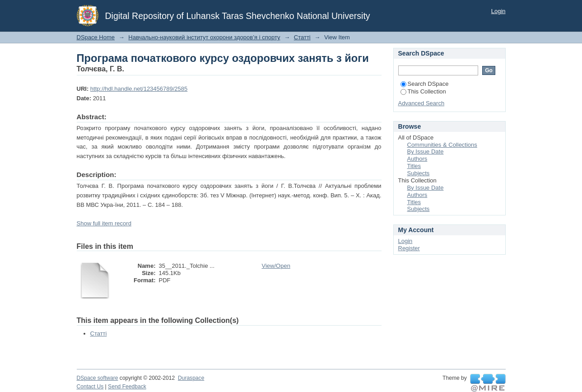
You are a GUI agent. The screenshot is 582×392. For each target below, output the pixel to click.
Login (498, 11)
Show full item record (104, 223)
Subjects (419, 173)
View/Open (276, 266)
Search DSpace (425, 84)
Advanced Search (421, 103)
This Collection (423, 91)
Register (409, 248)
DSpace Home (96, 37)
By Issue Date (426, 152)
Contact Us (90, 387)
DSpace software (98, 378)
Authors (417, 159)
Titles (414, 166)
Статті (302, 37)
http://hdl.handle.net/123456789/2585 (139, 89)
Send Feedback (127, 387)
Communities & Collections (442, 145)
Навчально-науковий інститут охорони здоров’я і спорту (204, 37)
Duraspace (191, 378)
